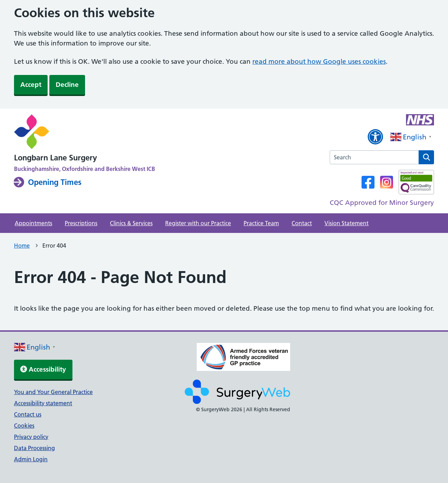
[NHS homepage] (85, 132)
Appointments (33, 223)
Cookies (24, 426)
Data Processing (34, 448)
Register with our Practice (198, 223)
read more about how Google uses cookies (319, 61)
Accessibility (43, 369)
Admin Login (31, 459)
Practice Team (261, 223)
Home (22, 246)
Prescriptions (81, 223)
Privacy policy (31, 437)
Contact (302, 223)
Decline (67, 85)
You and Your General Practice (53, 392)
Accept (31, 85)
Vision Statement (346, 223)
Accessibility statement (43, 403)
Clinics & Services (131, 223)
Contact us (28, 414)
